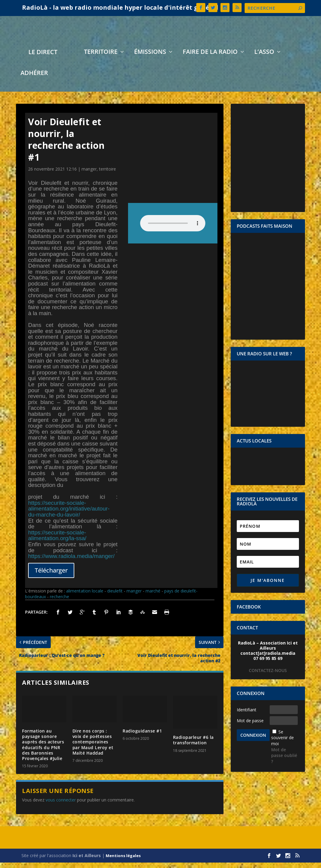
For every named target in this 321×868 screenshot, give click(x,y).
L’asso (264, 58)
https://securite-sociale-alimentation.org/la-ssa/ (57, 541)
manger (89, 174)
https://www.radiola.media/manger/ (71, 561)
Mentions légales (123, 861)
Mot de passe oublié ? (284, 761)
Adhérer (34, 79)
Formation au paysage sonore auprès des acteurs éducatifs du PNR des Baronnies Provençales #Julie (43, 750)
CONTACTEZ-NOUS (268, 676)
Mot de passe (250, 726)
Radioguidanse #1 (142, 736)
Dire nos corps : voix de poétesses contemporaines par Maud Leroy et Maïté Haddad (93, 747)
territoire (108, 174)
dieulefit (115, 596)
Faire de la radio (210, 58)
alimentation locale (85, 596)
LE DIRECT (43, 58)
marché (153, 596)
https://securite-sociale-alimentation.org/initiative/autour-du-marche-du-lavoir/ (69, 514)
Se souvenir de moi (282, 743)
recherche (59, 602)
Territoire (101, 58)
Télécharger (51, 576)
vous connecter (61, 805)
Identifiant (247, 715)
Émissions (150, 58)
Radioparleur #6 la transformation (193, 745)
